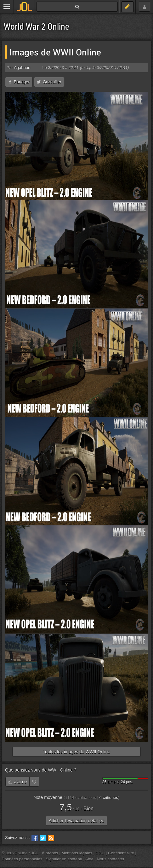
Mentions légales (77, 853)
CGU (100, 853)
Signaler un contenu (64, 859)
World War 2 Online (37, 26)
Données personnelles (22, 859)
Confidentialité (121, 853)
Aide (89, 859)
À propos (50, 853)
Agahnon (22, 68)
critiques (109, 798)
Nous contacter (111, 859)
